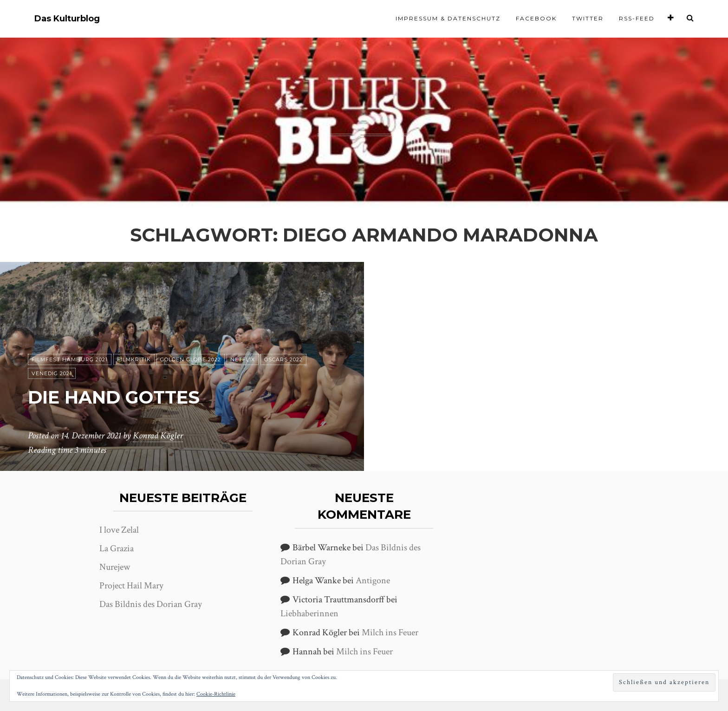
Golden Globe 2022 (191, 360)
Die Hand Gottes (119, 397)
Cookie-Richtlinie (216, 694)
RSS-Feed (637, 18)
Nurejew (115, 567)
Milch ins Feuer (390, 633)
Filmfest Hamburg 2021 (70, 360)
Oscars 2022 (283, 360)
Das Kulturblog (67, 19)
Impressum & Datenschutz (448, 18)
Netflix (243, 360)
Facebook (536, 18)
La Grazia (117, 548)
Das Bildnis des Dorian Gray (151, 604)
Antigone (373, 581)
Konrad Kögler (158, 436)
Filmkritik (134, 360)
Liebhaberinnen (309, 613)
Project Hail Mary (131, 586)
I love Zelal (119, 530)
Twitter (588, 18)
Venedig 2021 (52, 374)
